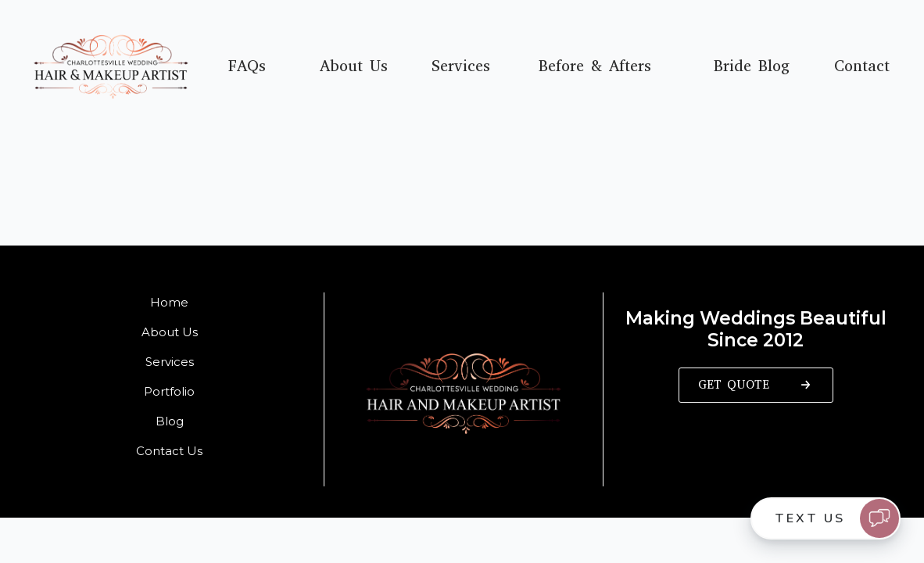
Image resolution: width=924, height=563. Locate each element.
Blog (170, 421)
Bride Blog (752, 66)
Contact (862, 66)
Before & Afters (595, 66)
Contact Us (169, 451)
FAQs (247, 66)
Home (169, 302)
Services (461, 66)
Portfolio (169, 391)
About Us (354, 66)
